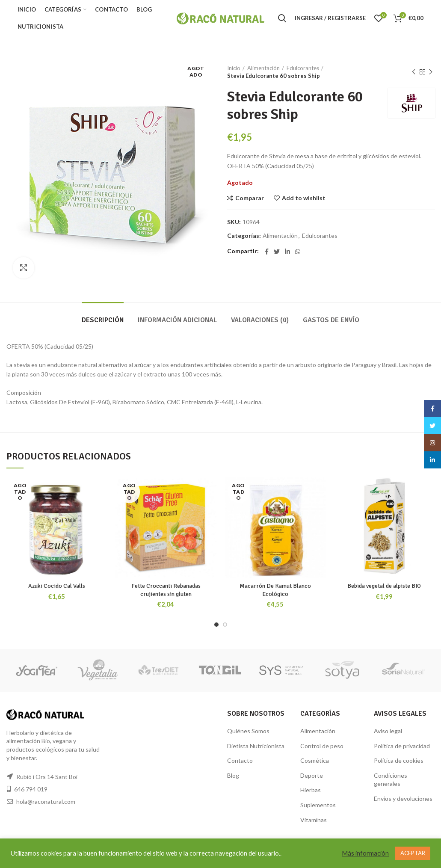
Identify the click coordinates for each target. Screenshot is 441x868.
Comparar (250, 198)
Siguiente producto (431, 72)
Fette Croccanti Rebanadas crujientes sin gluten (166, 590)
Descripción (103, 320)
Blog (233, 775)
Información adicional (177, 320)
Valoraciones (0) (260, 320)
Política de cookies (399, 760)
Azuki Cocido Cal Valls (57, 586)
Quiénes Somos (248, 731)
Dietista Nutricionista (256, 746)
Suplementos (318, 805)
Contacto (240, 760)
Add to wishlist (304, 198)
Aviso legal (388, 731)
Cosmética (315, 760)
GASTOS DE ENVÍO (331, 320)
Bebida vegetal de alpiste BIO (384, 586)
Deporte (312, 775)
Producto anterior (414, 72)
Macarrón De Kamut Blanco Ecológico (275, 590)
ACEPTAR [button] (413, 853)
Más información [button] (365, 853)
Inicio (234, 68)
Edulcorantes (303, 68)
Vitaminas (314, 820)
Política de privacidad (402, 746)
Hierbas (311, 790)
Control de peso (322, 746)
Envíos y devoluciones (403, 798)
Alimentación (263, 68)
